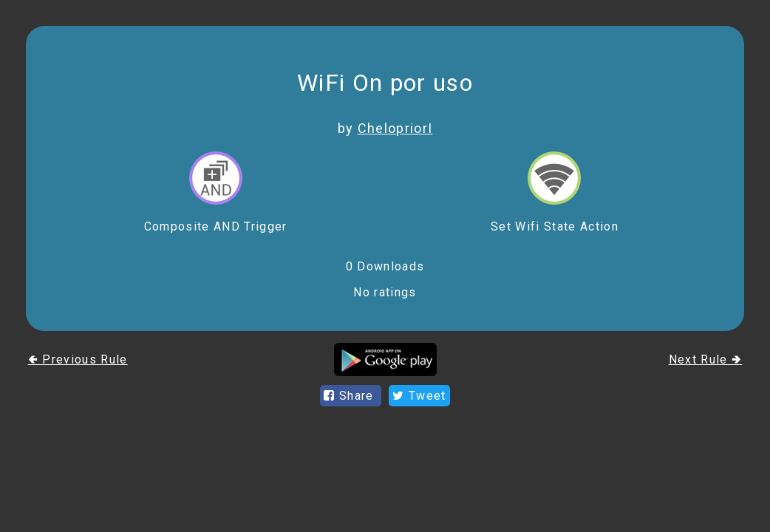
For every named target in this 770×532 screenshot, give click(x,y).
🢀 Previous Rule (78, 359)
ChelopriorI (395, 128)
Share (351, 396)
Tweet (419, 396)
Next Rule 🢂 (706, 359)
